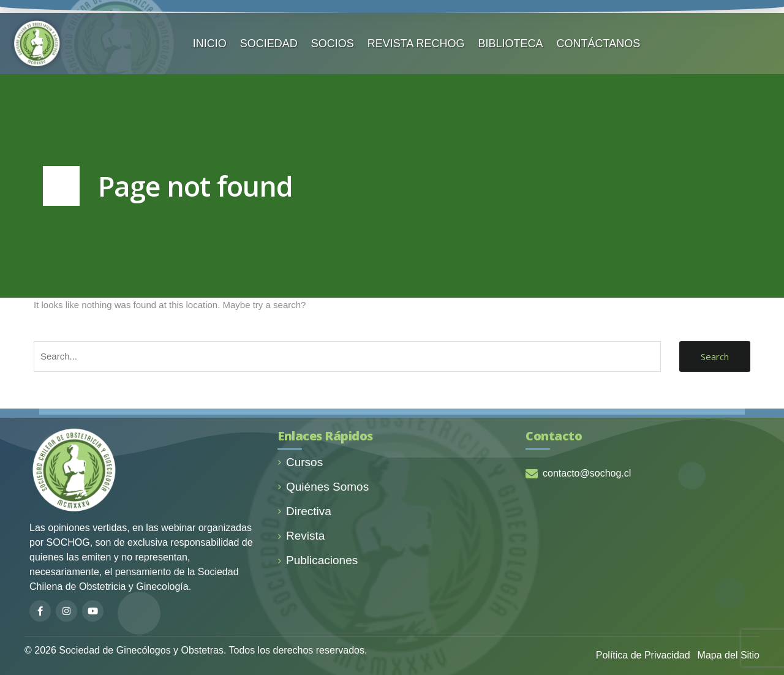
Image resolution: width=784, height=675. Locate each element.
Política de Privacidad (643, 655)
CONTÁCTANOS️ (599, 43)
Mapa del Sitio (729, 655)
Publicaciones (318, 560)
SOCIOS (333, 43)
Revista (301, 536)
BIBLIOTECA (511, 43)
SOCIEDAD (269, 43)
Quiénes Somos (323, 487)
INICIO (210, 43)
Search (715, 356)
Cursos (300, 462)
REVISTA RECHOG (416, 43)
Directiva (304, 511)
